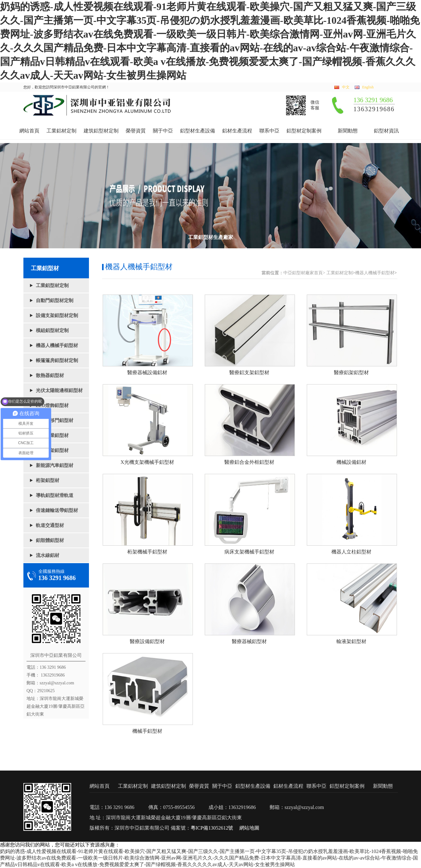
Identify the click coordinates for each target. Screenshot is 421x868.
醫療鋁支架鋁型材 (249, 372)
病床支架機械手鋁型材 (249, 552)
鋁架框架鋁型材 (52, 450)
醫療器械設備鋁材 (147, 372)
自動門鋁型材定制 (55, 300)
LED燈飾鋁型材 (52, 405)
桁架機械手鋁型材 (147, 552)
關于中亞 (163, 131)
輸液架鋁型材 (351, 641)
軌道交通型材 (50, 525)
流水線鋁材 (48, 555)
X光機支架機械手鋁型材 (147, 462)
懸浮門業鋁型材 (52, 435)
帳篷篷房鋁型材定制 (57, 360)
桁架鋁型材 (48, 480)
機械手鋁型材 (147, 731)
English (368, 87)
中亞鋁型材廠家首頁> (304, 273)
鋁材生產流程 (237, 131)
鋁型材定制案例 (304, 131)
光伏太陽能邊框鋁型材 (59, 390)
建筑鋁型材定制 (101, 131)
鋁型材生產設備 (198, 131)
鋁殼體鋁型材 (50, 540)
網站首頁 (29, 131)
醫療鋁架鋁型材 (351, 372)
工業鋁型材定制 (52, 285)
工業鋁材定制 (61, 131)
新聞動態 (348, 131)
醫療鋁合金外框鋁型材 (249, 462)
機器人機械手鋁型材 (57, 345)
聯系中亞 (269, 131)
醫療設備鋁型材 (147, 641)
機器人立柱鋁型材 (351, 552)
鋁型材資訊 (386, 131)
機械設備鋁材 (351, 462)
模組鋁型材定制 (52, 330)
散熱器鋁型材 (50, 375)
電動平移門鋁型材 (55, 420)
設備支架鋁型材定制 (57, 315)
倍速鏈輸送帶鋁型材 (57, 510)
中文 (346, 87)
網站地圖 (249, 828)
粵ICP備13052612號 (212, 828)
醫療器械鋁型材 (249, 641)
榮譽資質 (136, 131)
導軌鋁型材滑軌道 (55, 495)
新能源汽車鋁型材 (55, 465)
